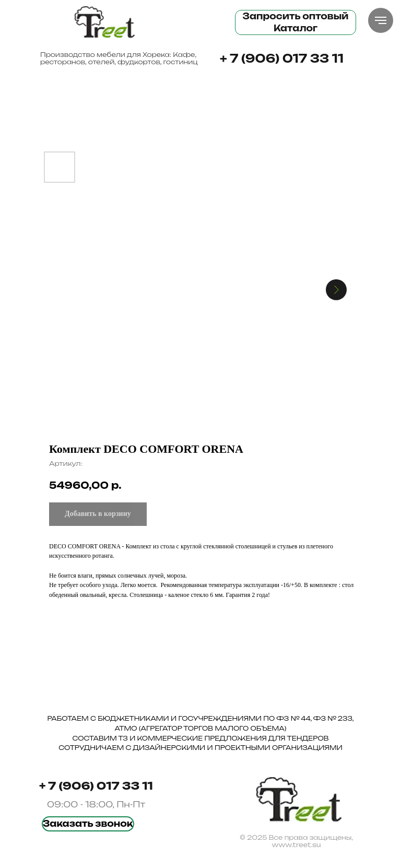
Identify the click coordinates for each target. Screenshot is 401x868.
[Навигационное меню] (381, 20)
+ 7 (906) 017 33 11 (282, 58)
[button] (88, 824)
